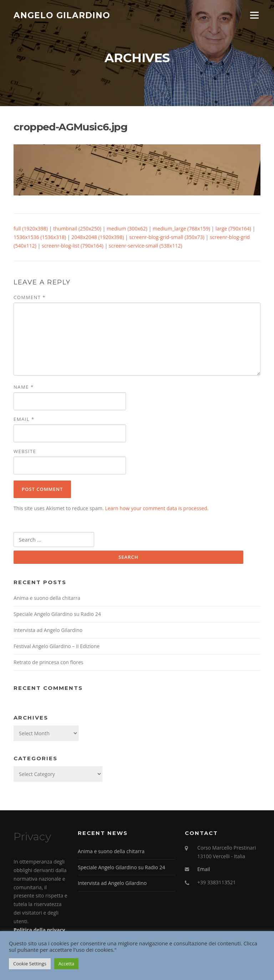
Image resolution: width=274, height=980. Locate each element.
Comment (30, 298)
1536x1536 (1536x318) (40, 238)
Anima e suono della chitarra (47, 600)
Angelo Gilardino (62, 15)
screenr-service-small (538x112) (146, 247)
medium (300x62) (127, 230)
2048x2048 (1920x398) (98, 238)
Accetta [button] (66, 964)
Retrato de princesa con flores (48, 664)
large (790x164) (233, 230)
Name (24, 388)
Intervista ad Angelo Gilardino (48, 632)
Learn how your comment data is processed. (157, 510)
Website (25, 453)
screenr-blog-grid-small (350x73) (167, 238)
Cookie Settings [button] (30, 964)
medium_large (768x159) (181, 230)
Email (24, 421)
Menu (254, 15)
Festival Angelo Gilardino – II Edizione (57, 648)
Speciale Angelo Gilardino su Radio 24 (57, 616)
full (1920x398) (31, 230)
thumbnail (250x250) (77, 230)
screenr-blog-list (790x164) (73, 247)
